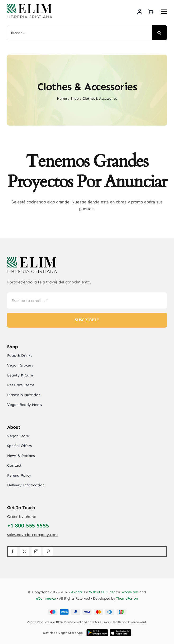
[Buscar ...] (79, 33)
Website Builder (102, 592)
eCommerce (46, 598)
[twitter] (24, 551)
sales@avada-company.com (32, 535)
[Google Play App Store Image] (97, 631)
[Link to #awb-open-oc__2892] (164, 12)
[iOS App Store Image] (120, 631)
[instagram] (36, 551)
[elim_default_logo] (30, 6)
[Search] (159, 33)
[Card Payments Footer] (87, 611)
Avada (76, 592)
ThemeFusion (127, 598)
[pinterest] (48, 551)
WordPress (130, 592)
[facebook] (13, 551)
